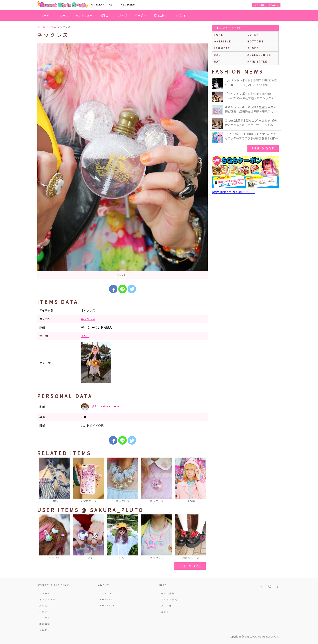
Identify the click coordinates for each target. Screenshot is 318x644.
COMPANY (107, 599)
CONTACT (108, 606)
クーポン (141, 15)
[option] (122, 161)
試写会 (104, 15)
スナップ (122, 15)
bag (218, 55)
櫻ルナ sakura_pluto (100, 407)
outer (253, 35)
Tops (219, 35)
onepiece (223, 41)
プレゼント (180, 15)
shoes (253, 48)
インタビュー (84, 15)
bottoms (256, 41)
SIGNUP (260, 5)
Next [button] (203, 481)
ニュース (63, 15)
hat (217, 61)
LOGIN (274, 5)
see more (190, 566)
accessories (259, 55)
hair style (257, 61)
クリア (85, 336)
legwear (222, 48)
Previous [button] (42, 481)
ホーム (45, 15)
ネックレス (88, 319)
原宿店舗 (160, 15)
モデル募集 (168, 593)
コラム (165, 612)
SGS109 (106, 593)
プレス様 (166, 606)
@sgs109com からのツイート (233, 192)
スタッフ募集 (169, 599)
